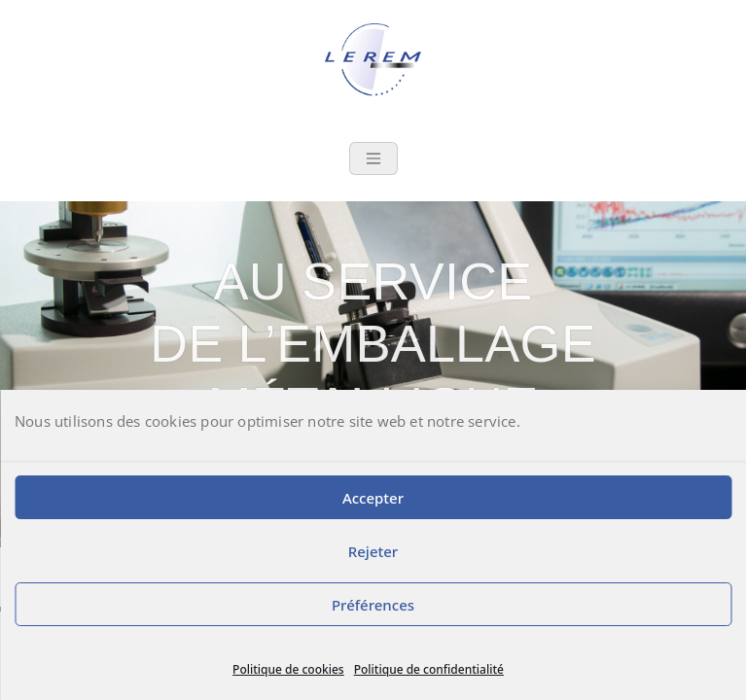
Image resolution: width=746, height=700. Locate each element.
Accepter (373, 498)
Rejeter (373, 551)
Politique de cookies (288, 669)
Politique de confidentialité (429, 669)
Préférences (373, 605)
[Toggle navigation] (373, 158)
